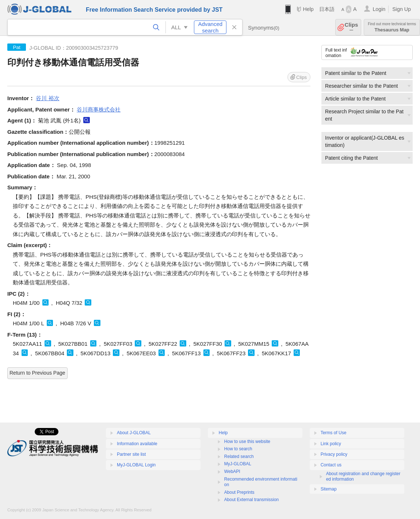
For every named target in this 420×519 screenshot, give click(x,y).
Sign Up (402, 9)
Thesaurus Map (392, 27)
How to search (238, 449)
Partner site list (131, 454)
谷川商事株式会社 (99, 109)
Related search (239, 457)
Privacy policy (334, 454)
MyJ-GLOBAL (238, 464)
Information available (137, 444)
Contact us (331, 465)
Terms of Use (334, 433)
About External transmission (251, 500)
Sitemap (329, 489)
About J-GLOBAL (134, 433)
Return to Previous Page (37, 373)
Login (379, 9)
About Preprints (239, 492)
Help (308, 9)
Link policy (331, 444)
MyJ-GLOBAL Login (136, 465)
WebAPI (232, 471)
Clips (352, 27)
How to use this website (247, 442)
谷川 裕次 (47, 98)
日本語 (327, 9)
